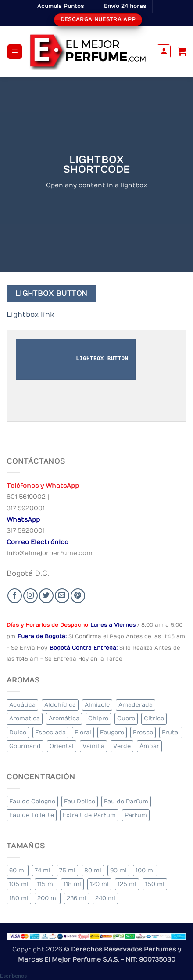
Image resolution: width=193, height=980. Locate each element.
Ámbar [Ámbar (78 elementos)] (149, 746)
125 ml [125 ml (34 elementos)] (127, 884)
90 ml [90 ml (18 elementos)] (118, 870)
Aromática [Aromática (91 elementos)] (64, 718)
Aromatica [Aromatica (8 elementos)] (25, 718)
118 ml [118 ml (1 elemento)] (72, 884)
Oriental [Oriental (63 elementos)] (62, 746)
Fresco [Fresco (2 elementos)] (143, 732)
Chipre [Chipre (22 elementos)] (98, 718)
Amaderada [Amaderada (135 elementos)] (136, 705)
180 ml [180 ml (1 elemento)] (19, 898)
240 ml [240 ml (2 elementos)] (105, 898)
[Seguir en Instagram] (30, 596)
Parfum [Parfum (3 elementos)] (136, 815)
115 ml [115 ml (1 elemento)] (46, 884)
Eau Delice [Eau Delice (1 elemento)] (80, 801)
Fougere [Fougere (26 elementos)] (112, 732)
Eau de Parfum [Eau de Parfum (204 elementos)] (126, 801)
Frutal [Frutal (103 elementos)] (171, 732)
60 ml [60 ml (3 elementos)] (18, 870)
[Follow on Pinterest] (78, 596)
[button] (15, 52)
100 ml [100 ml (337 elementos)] (145, 870)
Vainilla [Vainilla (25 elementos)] (93, 746)
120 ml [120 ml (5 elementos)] (99, 884)
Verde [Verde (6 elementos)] (122, 746)
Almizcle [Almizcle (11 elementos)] (97, 705)
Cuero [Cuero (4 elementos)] (126, 718)
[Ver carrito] (182, 51)
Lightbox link (30, 315)
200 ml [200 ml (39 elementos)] (48, 898)
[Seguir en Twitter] (46, 596)
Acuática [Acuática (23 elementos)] (22, 705)
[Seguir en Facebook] (15, 596)
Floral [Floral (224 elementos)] (83, 732)
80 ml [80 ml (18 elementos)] (93, 870)
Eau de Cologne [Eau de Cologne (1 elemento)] (32, 801)
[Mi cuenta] (164, 51)
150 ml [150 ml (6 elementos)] (155, 884)
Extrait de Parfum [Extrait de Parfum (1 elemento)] (89, 815)
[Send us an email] (62, 596)
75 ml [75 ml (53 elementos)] (67, 870)
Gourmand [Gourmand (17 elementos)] (25, 746)
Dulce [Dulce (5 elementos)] (18, 732)
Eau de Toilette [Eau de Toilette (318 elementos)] (32, 815)
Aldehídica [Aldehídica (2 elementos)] (60, 705)
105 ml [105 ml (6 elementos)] (19, 884)
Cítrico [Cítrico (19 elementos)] (154, 718)
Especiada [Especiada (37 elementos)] (50, 732)
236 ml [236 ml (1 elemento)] (77, 898)
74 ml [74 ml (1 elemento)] (43, 870)
